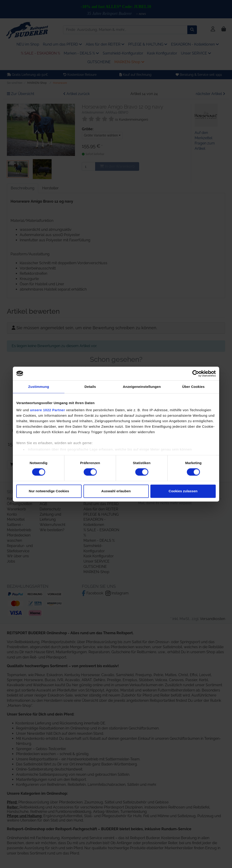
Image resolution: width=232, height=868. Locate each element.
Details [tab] (90, 387)
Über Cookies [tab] (193, 387)
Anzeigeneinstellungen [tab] (142, 387)
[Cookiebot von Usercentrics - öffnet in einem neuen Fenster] (196, 373)
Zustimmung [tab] (39, 387)
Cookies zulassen (183, 491)
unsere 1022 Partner (48, 410)
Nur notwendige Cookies (49, 491)
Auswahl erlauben (116, 491)
